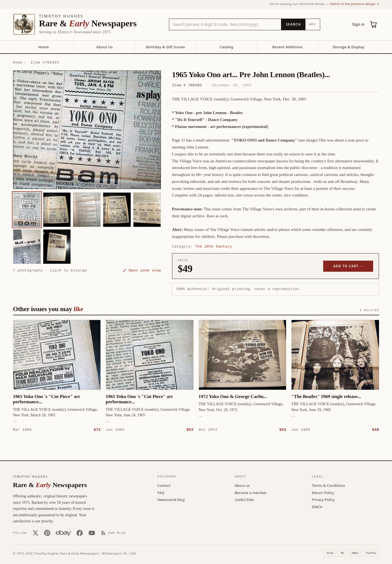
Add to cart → (348, 266)
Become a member (251, 492)
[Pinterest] (47, 533)
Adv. (313, 24)
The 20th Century (213, 246)
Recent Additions (288, 47)
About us (242, 485)
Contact (164, 485)
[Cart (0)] (374, 24)
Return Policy (323, 492)
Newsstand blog (171, 499)
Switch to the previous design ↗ (355, 4)
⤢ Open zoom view (142, 270)
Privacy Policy (323, 499)
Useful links (244, 499)
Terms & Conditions (328, 485)
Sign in (358, 24)
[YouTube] (92, 533)
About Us (104, 47)
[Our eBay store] (63, 533)
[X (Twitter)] (36, 533)
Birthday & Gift (165, 47)
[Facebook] (80, 533)
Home (44, 47)
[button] (87, 130)
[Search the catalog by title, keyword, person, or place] (225, 24)
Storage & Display (348, 47)
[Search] (293, 24)
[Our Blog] (113, 533)
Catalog (227, 47)
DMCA (317, 507)
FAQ (161, 492)
